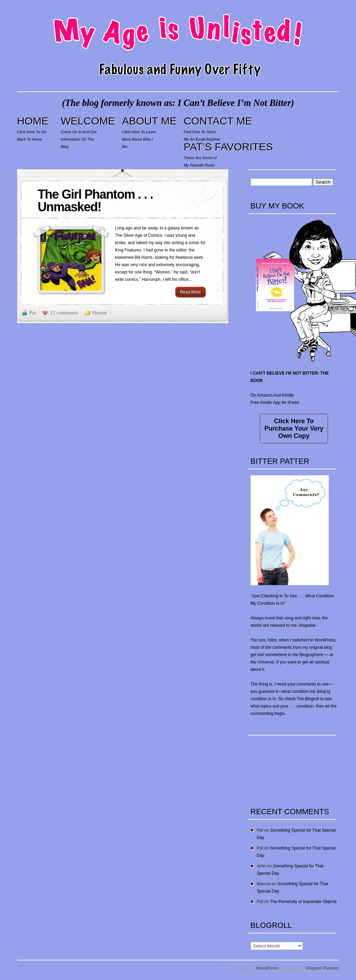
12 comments (64, 313)
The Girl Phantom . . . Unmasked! (95, 201)
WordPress (267, 968)
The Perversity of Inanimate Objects (303, 902)
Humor (100, 313)
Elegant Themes (322, 968)
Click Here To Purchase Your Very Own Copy (294, 428)
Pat (33, 313)
